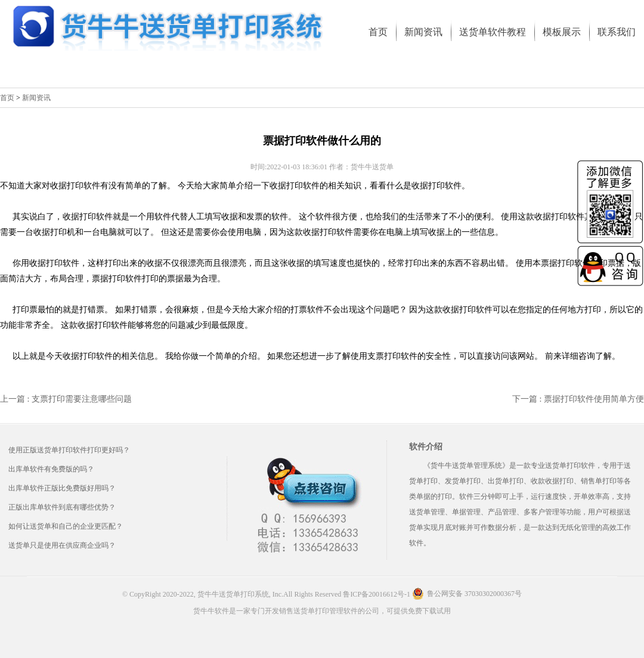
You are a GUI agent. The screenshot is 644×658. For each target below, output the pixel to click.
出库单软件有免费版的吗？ (51, 469)
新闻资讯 (36, 98)
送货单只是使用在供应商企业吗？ (62, 545)
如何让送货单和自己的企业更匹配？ (66, 526)
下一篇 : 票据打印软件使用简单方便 (578, 399)
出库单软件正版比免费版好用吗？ (62, 488)
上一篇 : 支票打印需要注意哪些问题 (66, 399)
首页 (7, 98)
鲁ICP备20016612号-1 (377, 594)
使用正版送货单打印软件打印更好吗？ (69, 450)
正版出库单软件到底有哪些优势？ (62, 507)
